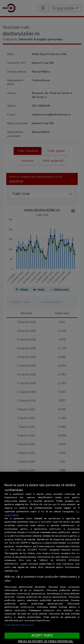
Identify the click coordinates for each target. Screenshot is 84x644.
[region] (42, 558)
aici (6, 550)
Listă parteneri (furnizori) (19, 625)
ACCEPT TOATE (42, 635)
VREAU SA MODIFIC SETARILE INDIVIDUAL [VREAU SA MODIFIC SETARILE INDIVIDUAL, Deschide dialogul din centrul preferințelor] (45, 641)
